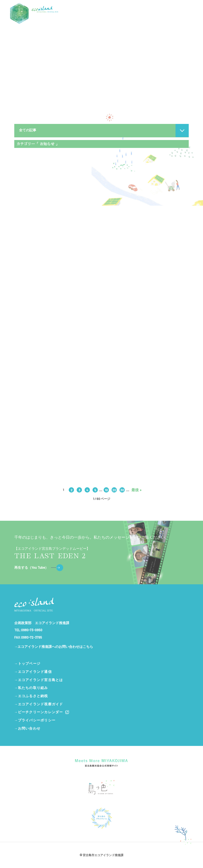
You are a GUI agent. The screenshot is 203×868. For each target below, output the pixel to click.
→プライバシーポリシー (35, 720)
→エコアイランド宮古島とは (39, 680)
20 (114, 490)
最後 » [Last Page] (136, 490)
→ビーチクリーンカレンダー (42, 712)
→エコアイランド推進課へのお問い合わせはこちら (54, 647)
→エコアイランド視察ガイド (39, 704)
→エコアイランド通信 (33, 672)
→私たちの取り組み (31, 688)
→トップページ (27, 663)
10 (106, 490)
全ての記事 (28, 130)
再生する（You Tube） (39, 568)
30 (122, 490)
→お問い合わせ (27, 728)
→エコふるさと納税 (31, 696)
